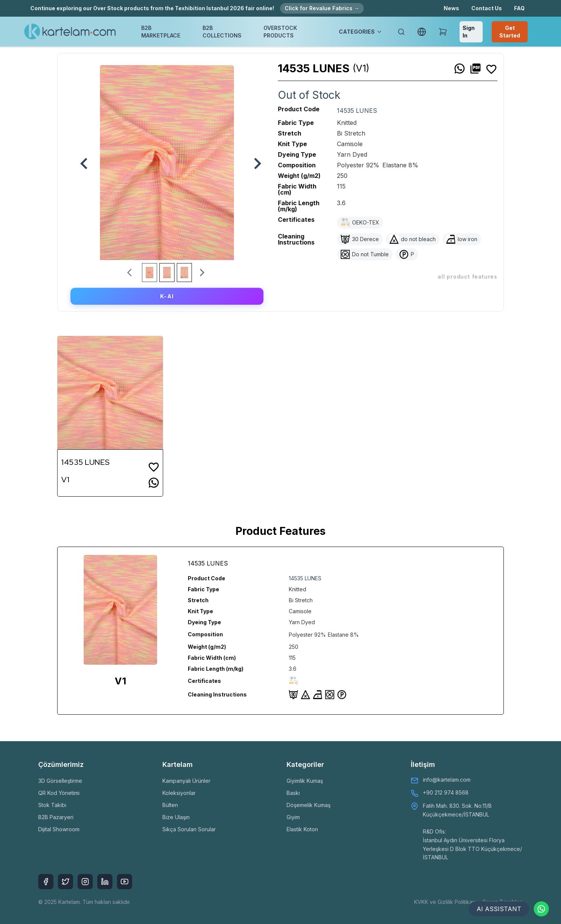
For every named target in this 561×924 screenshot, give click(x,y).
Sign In (469, 32)
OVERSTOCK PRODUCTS (280, 32)
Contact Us (487, 8)
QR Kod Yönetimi (59, 793)
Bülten (170, 805)
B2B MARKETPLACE (161, 32)
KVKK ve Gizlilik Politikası (445, 902)
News (451, 8)
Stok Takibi (52, 805)
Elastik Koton (302, 829)
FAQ (519, 8)
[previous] (80, 160)
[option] (167, 160)
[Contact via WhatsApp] (541, 909)
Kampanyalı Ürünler (186, 781)
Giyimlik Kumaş (305, 781)
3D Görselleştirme (60, 781)
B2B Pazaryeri (56, 817)
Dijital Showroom (59, 829)
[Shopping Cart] (443, 32)
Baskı (293, 793)
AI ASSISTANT (499, 909)
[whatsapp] (460, 69)
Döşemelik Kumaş (309, 805)
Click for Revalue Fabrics (322, 8)
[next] (254, 160)
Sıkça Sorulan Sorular (189, 829)
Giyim (293, 817)
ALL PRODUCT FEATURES (467, 277)
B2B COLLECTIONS (222, 32)
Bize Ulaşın (176, 817)
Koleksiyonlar (179, 793)
